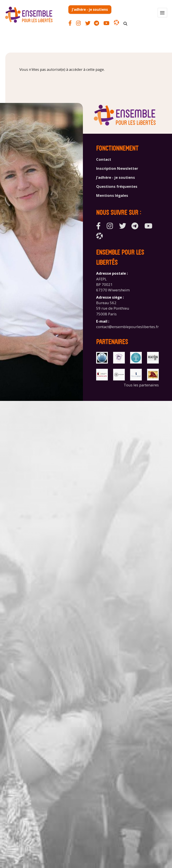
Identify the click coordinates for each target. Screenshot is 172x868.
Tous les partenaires (141, 385)
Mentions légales (112, 195)
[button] (162, 13)
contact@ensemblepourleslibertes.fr (127, 327)
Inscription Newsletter (117, 168)
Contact (104, 159)
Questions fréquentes (117, 186)
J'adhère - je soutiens (90, 9)
